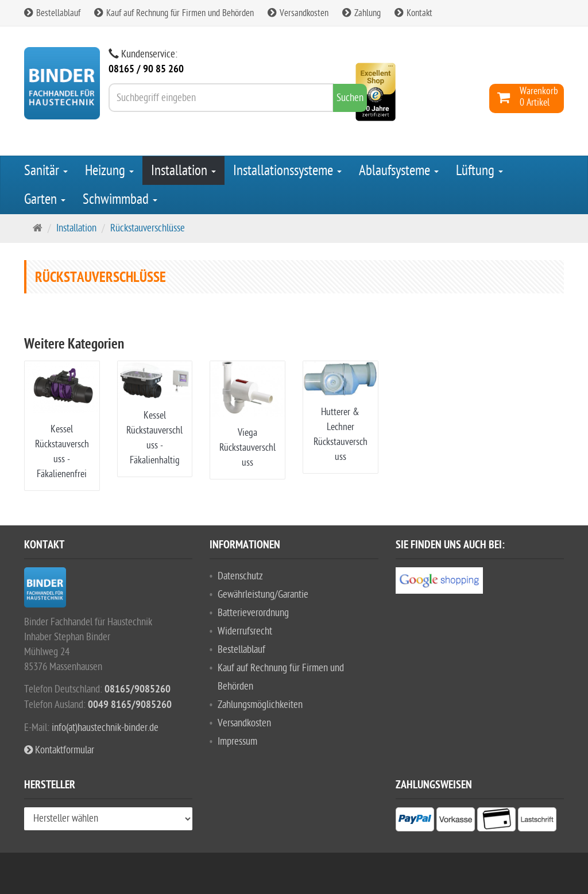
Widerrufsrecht (245, 631)
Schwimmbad (120, 199)
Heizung (109, 171)
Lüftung (479, 171)
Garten (45, 199)
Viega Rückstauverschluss (247, 448)
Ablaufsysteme (399, 171)
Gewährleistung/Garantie (263, 595)
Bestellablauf (52, 13)
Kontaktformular (59, 750)
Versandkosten (298, 13)
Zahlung (361, 13)
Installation (183, 171)
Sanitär (46, 171)
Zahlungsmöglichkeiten (260, 705)
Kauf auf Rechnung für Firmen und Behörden (174, 13)
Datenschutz (240, 576)
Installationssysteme (287, 171)
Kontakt (413, 13)
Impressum (237, 742)
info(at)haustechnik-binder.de (105, 728)
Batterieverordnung (253, 613)
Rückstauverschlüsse (148, 228)
